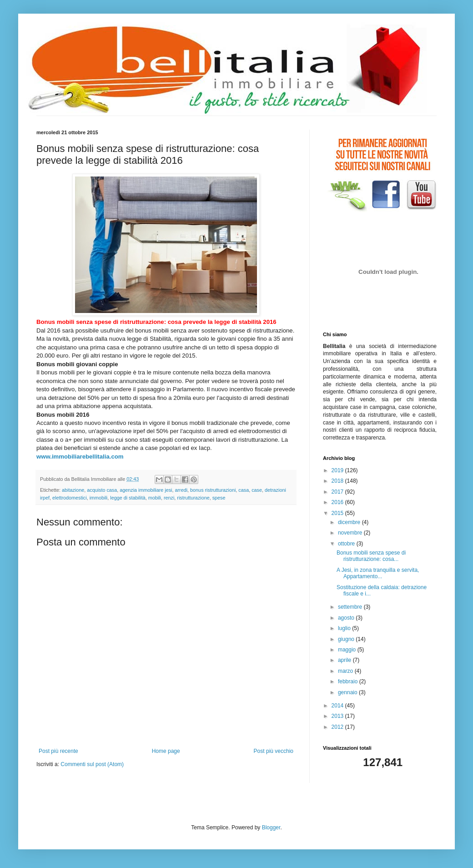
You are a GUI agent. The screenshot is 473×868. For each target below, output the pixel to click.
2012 (338, 727)
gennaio (348, 692)
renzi (169, 498)
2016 (338, 502)
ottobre (347, 544)
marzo (346, 671)
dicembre (350, 522)
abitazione (73, 490)
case (257, 490)
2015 (338, 513)
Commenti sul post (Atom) (92, 764)
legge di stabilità (128, 498)
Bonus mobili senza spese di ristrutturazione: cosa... (371, 556)
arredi (181, 490)
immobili (99, 498)
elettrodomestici (70, 498)
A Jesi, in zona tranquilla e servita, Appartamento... (378, 573)
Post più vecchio (274, 751)
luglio (345, 628)
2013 (338, 716)
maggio (348, 650)
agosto (347, 618)
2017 (338, 492)
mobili (155, 498)
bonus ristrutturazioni (213, 490)
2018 (338, 481)
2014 (338, 706)
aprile (345, 660)
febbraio (349, 681)
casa (244, 490)
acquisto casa (102, 490)
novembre (351, 533)
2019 (338, 470)
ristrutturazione (193, 498)
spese (219, 498)
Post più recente (58, 751)
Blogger (271, 828)
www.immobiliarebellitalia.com (80, 457)
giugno (347, 639)
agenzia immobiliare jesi (146, 490)
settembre (351, 607)
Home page (166, 751)
